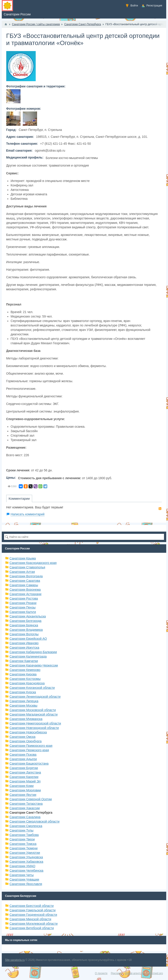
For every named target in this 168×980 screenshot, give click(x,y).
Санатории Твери (22, 839)
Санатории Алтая (22, 572)
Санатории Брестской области (32, 906)
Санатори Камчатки (24, 661)
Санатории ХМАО (23, 866)
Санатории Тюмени (24, 848)
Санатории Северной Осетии (31, 799)
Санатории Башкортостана (29, 763)
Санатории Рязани (23, 603)
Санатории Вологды (24, 634)
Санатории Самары (24, 585)
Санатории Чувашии (24, 879)
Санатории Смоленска (26, 826)
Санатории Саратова (25, 581)
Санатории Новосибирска (28, 732)
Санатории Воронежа (25, 590)
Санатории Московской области (33, 710)
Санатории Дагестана (25, 772)
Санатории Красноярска (27, 683)
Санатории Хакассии (25, 808)
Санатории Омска (23, 737)
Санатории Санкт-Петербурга (31, 813)
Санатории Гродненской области (33, 915)
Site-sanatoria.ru (15, 960)
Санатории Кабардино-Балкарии (33, 652)
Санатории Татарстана (26, 804)
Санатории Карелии (24, 777)
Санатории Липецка (24, 701)
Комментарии (19, 498)
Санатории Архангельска (28, 616)
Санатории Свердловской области (35, 821)
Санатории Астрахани (26, 594)
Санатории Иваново (24, 643)
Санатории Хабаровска (26, 862)
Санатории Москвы (24, 706)
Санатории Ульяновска (26, 857)
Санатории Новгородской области (34, 728)
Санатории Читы (22, 875)
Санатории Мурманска (26, 719)
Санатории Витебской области (32, 928)
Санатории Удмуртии (25, 853)
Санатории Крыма (23, 558)
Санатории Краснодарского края (33, 563)
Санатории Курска (23, 692)
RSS (160, 509)
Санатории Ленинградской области (35, 697)
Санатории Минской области (30, 919)
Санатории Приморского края (31, 746)
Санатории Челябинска (27, 871)
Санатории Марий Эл (25, 781)
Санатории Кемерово (25, 670)
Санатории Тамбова (24, 835)
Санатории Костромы (25, 679)
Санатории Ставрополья (27, 567)
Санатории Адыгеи (23, 759)
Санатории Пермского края (29, 750)
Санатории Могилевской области (34, 924)
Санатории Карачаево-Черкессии (34, 665)
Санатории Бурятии (24, 768)
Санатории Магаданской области (34, 714)
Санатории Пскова (23, 755)
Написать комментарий (28, 514)
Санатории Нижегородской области (35, 723)
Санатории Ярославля (26, 884)
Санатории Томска (23, 844)
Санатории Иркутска (24, 648)
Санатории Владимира (26, 630)
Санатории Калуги (23, 612)
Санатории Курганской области (32, 688)
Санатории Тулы (22, 830)
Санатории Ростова (24, 598)
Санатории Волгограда (26, 576)
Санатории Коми (22, 786)
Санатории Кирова (23, 674)
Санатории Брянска (24, 625)
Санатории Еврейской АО (28, 639)
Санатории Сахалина (25, 817)
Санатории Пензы (23, 607)
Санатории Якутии (23, 795)
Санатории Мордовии (25, 790)
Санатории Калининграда (28, 656)
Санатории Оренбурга (26, 741)
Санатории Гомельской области (33, 910)
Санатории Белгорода (26, 621)
